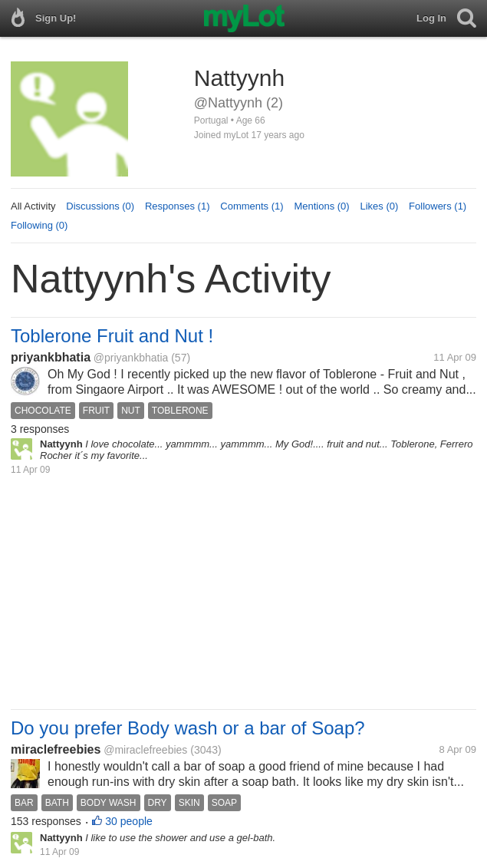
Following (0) (39, 225)
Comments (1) (252, 206)
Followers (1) (438, 206)
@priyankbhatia (131, 358)
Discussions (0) (100, 206)
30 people (129, 821)
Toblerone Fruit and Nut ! (112, 336)
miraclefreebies (56, 749)
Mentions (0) (321, 206)
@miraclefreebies (145, 750)
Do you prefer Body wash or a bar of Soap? (188, 728)
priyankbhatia (51, 357)
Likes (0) (379, 206)
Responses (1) (178, 206)
